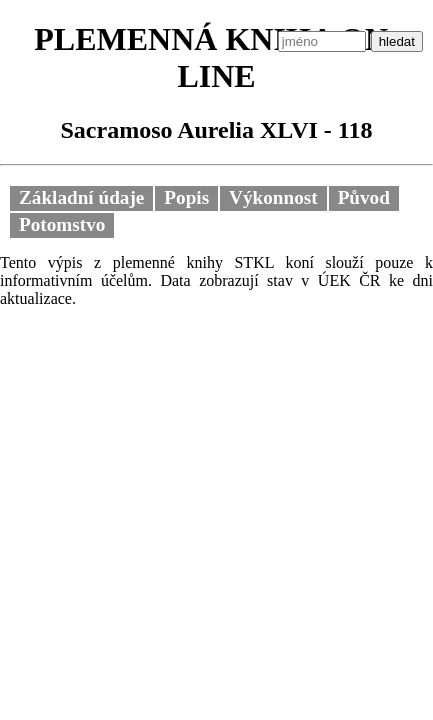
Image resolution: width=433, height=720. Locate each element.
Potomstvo (62, 224)
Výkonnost (273, 197)
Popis (186, 197)
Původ (364, 197)
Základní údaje (81, 197)
